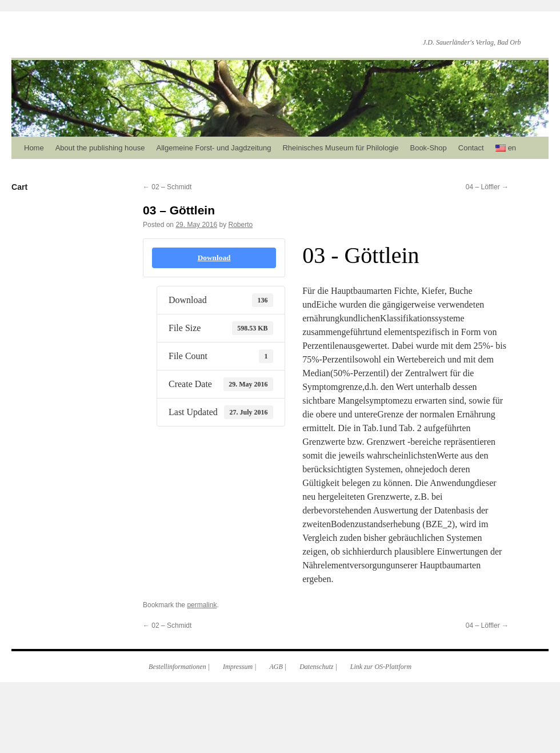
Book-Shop (428, 148)
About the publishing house (100, 148)
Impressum (238, 667)
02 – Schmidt (167, 187)
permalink (202, 605)
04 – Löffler (487, 187)
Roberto (240, 225)
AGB (276, 667)
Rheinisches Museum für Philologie (340, 148)
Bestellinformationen (177, 667)
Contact (471, 148)
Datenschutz (316, 667)
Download (214, 258)
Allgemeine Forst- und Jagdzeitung (214, 148)
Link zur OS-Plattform (381, 667)
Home (34, 148)
